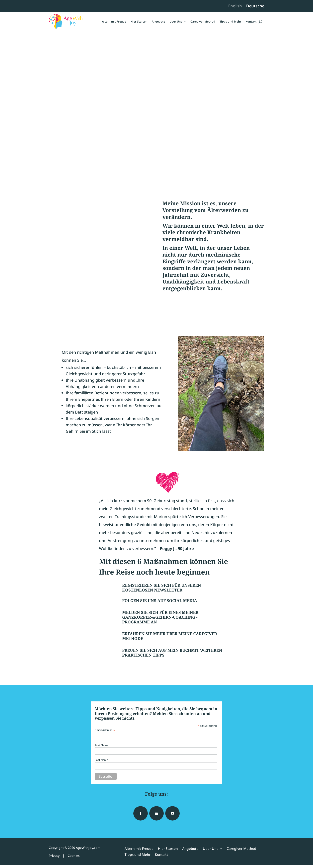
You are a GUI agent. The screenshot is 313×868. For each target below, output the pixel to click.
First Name (101, 745)
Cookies (74, 856)
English (235, 6)
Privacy (54, 856)
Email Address (105, 730)
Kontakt (251, 21)
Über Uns (176, 21)
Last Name (101, 760)
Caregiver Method (203, 21)
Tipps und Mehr (230, 21)
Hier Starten (139, 21)
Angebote (158, 21)
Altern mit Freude (114, 21)
